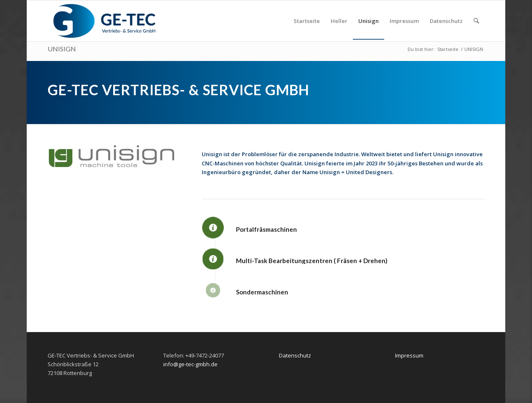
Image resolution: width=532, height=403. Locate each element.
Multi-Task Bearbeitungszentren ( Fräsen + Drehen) (312, 261)
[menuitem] (307, 21)
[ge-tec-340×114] (102, 21)
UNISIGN (62, 49)
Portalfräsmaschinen (266, 229)
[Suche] (476, 21)
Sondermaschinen (262, 292)
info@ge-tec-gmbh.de (190, 364)
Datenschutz (295, 355)
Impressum (409, 355)
